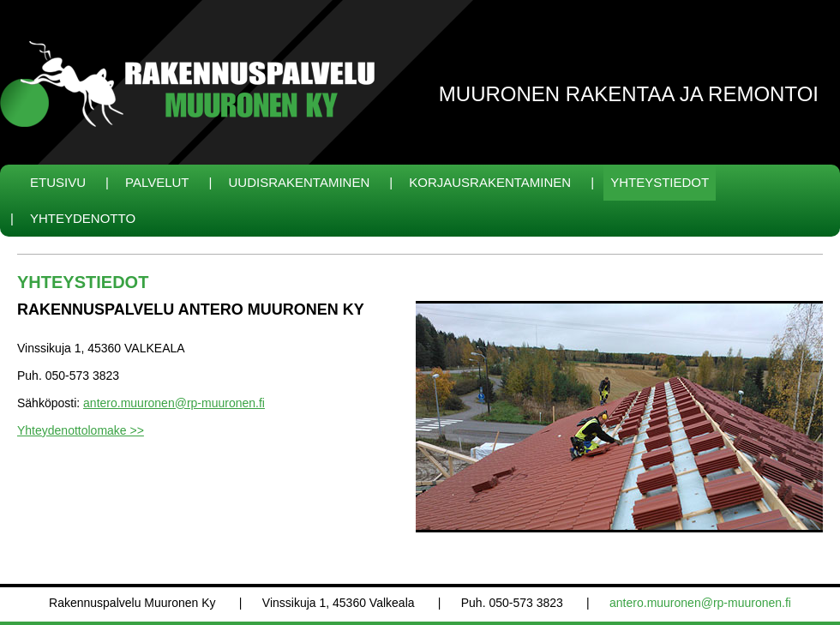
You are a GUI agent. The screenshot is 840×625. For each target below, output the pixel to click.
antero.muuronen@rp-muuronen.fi (174, 403)
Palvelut (157, 182)
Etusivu (58, 182)
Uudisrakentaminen (300, 182)
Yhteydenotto (83, 218)
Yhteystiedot (660, 182)
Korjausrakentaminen (490, 182)
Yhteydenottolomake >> (81, 430)
